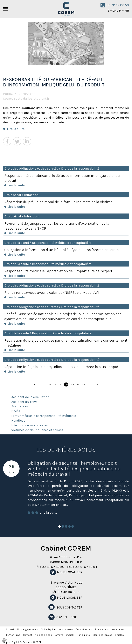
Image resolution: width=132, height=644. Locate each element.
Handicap (18, 420)
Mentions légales (102, 635)
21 (61, 385)
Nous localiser (70, 572)
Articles (119, 635)
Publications (102, 629)
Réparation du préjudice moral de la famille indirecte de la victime (58, 202)
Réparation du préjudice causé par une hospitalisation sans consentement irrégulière (66, 343)
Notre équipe (48, 629)
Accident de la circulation (30, 397)
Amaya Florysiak (65, 635)
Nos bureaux (66, 629)
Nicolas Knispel (44, 635)
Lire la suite (16, 129)
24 (78, 385)
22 (67, 385)
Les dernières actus (66, 450)
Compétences (84, 629)
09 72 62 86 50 (118, 5)
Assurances (20, 406)
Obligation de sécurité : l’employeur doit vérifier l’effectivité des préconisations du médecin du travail (74, 469)
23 (72, 385)
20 (56, 385)
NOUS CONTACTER (69, 607)
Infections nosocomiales (30, 425)
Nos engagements (28, 629)
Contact (27, 635)
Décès (16, 411)
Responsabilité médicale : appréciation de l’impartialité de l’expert (58, 271)
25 (84, 385)
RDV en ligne (66, 617)
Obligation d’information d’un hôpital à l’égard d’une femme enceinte (61, 250)
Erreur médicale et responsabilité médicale (44, 416)
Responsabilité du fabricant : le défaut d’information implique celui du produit (62, 178)
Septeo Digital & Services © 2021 (22, 642)
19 (50, 385)
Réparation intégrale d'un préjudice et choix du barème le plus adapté (61, 367)
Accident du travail (25, 402)
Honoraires (118, 629)
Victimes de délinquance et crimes (37, 430)
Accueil (10, 629)
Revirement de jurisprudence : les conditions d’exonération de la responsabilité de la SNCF (57, 226)
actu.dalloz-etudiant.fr (33, 98)
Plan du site (83, 635)
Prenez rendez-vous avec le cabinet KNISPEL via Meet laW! (52, 293)
